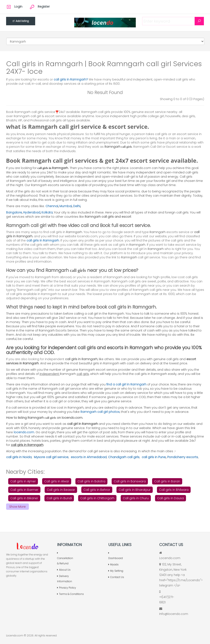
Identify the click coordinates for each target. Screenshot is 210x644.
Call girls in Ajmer (23, 481)
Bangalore (14, 212)
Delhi (77, 206)
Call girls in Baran (167, 481)
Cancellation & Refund (65, 558)
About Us (64, 570)
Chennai (52, 206)
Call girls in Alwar (57, 481)
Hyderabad (32, 212)
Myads (113, 564)
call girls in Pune (154, 457)
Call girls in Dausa (171, 498)
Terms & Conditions (70, 594)
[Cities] (105, 41)
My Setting (116, 571)
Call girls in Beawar (61, 490)
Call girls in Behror (97, 490)
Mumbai (66, 206)
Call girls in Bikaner (24, 498)
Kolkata (47, 212)
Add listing (21, 21)
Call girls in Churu (136, 498)
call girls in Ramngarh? (71, 79)
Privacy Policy (67, 588)
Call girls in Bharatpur (135, 490)
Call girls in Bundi (59, 498)
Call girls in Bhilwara (174, 490)
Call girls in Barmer (24, 490)
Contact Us (116, 577)
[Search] (199, 21)
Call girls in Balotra (91, 481)
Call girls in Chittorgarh (97, 498)
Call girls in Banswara (130, 481)
